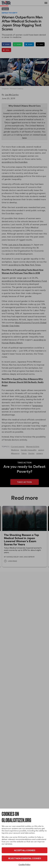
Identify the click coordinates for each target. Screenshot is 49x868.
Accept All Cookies (25, 850)
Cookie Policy (24, 865)
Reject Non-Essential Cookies (25, 858)
